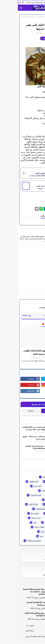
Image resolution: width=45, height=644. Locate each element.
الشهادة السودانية (32, 504)
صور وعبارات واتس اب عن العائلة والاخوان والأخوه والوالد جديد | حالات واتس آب (18, 428)
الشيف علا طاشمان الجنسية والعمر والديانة (19, 604)
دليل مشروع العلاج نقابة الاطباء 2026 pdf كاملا (18, 614)
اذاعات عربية (34, 495)
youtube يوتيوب (32, 482)
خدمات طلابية (34, 518)
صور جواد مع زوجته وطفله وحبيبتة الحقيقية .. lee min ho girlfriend (17, 592)
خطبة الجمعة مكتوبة (32, 522)
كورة (23, 532)
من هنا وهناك (34, 541)
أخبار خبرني (18, 486)
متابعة (32, 411)
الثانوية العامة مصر (32, 500)
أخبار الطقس (14, 482)
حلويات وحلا (27, 17)
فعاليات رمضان (19, 527)
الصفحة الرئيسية (38, 17)
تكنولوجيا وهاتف (21, 509)
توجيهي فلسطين (33, 513)
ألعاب (36, 491)
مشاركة (13, 411)
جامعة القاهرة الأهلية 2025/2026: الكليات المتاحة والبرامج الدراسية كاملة (24, 352)
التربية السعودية (16, 495)
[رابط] (22, 66)
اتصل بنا (33, 631)
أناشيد (24, 491)
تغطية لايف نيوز (13, 636)
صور (15, 522)
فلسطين (35, 532)
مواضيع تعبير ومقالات (14, 541)
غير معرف (38, 33)
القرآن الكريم (13, 504)
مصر (22, 536)
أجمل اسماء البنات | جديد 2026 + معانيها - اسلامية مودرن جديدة (18, 438)
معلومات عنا (12, 626)
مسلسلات (35, 536)
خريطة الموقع (12, 631)
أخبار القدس (34, 486)
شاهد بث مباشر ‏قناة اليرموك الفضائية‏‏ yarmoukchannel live (20, 447)
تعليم (36, 509)
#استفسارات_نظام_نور (31, 477)
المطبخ (33, 201)
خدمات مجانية (16, 518)
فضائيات (35, 527)
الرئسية (33, 626)
